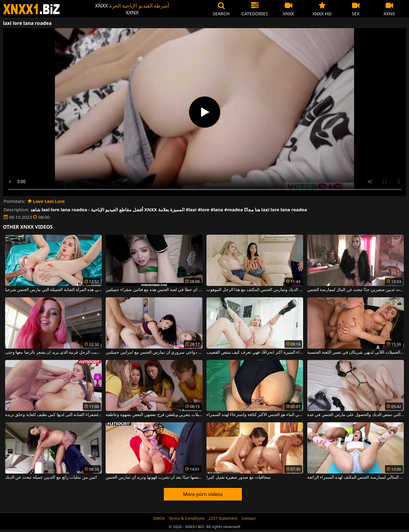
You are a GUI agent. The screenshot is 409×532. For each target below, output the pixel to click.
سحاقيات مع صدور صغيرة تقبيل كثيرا (239, 477)
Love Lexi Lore (46, 201)
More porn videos (203, 494)
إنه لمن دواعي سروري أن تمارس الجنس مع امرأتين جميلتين (154, 352)
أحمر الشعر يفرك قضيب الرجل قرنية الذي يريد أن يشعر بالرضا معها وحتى (53, 352)
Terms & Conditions (186, 518)
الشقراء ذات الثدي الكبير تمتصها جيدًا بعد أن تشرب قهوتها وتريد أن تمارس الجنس (154, 477)
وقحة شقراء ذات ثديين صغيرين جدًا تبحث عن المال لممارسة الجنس (356, 290)
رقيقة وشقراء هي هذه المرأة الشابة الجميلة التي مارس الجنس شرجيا (53, 290)
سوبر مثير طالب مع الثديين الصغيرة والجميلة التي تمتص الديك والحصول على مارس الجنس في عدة (356, 415)
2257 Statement (223, 518)
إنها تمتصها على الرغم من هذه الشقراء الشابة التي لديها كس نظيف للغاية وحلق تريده (53, 415)
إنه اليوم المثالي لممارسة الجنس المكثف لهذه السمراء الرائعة (356, 477)
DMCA (159, 518)
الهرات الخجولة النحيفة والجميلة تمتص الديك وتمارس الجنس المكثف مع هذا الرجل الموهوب (255, 290)
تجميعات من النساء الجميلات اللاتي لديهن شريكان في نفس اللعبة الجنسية (356, 352)
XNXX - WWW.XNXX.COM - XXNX (32, 9)
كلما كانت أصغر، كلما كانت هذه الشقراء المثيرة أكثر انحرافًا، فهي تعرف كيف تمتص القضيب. (255, 352)
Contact (249, 518)
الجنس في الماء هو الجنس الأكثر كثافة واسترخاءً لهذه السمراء (255, 415)
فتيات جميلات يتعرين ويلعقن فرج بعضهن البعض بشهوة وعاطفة (154, 415)
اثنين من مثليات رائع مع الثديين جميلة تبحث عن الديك (51, 477)
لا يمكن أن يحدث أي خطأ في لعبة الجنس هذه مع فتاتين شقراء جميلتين (154, 290)
